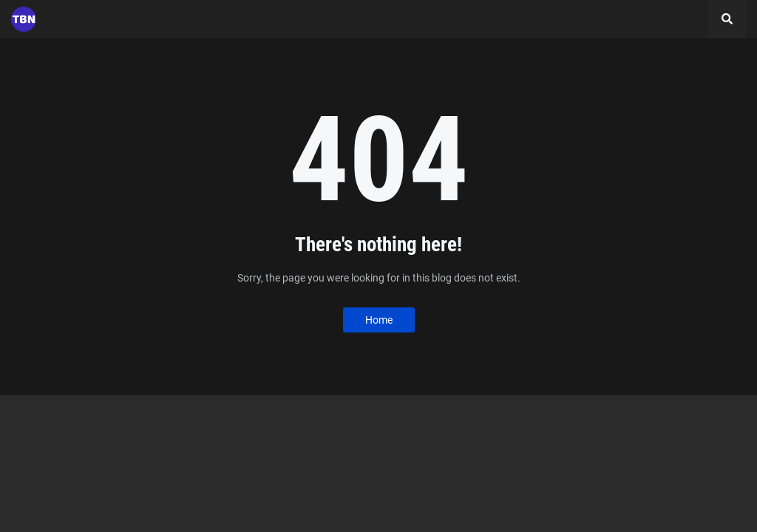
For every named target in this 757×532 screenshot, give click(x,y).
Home (379, 320)
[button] (727, 19)
